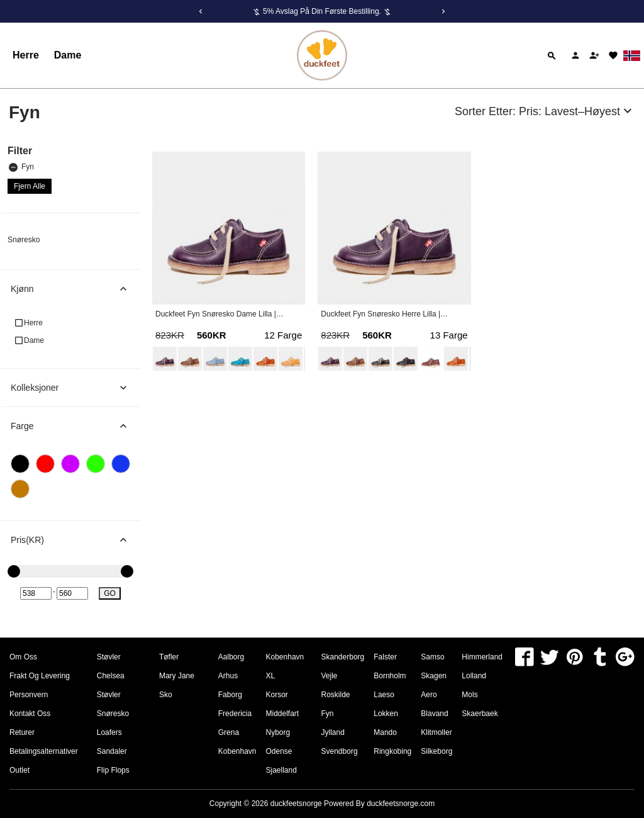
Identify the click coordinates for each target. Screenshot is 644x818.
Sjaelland (281, 770)
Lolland (474, 676)
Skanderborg (343, 657)
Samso (432, 657)
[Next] (443, 11)
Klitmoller (436, 732)
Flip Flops (113, 770)
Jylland (333, 732)
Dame (68, 55)
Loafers (109, 732)
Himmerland (482, 657)
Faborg (230, 695)
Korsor (277, 695)
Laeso (384, 695)
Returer (22, 732)
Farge (75, 426)
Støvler (109, 657)
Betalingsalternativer (44, 751)
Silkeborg (436, 751)
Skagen (434, 676)
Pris (75, 540)
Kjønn (75, 289)
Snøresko (24, 240)
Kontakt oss (30, 714)
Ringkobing (392, 751)
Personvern (29, 695)
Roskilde (336, 695)
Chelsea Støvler (111, 685)
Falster (385, 657)
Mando (385, 732)
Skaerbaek (480, 714)
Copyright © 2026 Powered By (288, 804)
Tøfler (169, 657)
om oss (23, 657)
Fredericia (235, 714)
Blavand (434, 714)
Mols (469, 695)
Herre (26, 55)
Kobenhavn (237, 751)
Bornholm (390, 676)
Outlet (19, 770)
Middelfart (283, 714)
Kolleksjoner (75, 388)
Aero (429, 695)
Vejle (330, 676)
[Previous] (201, 11)
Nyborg (278, 732)
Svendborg (340, 751)
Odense (279, 751)
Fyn (21, 167)
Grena (229, 732)
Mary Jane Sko (177, 685)
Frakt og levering (40, 676)
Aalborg (231, 657)
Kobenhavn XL (285, 666)
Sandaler (112, 751)
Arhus (228, 676)
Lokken (386, 714)
